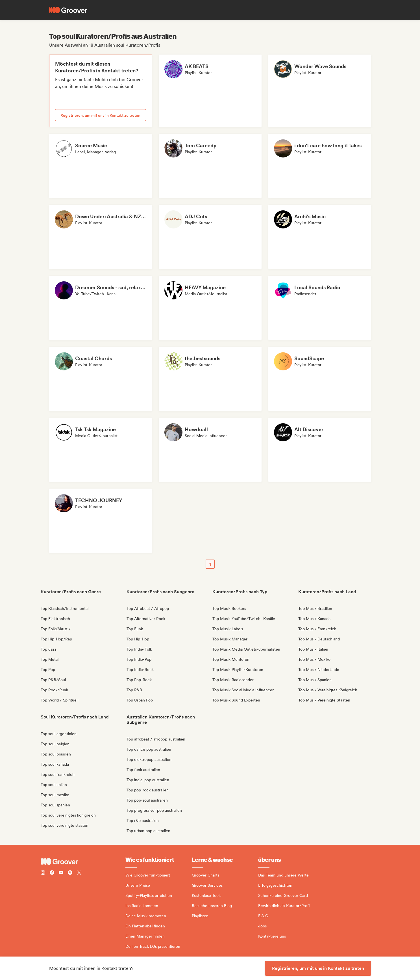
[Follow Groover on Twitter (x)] (79, 873)
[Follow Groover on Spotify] (70, 873)
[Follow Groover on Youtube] (61, 873)
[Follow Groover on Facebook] (52, 873)
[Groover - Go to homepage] (83, 862)
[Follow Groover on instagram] (43, 873)
